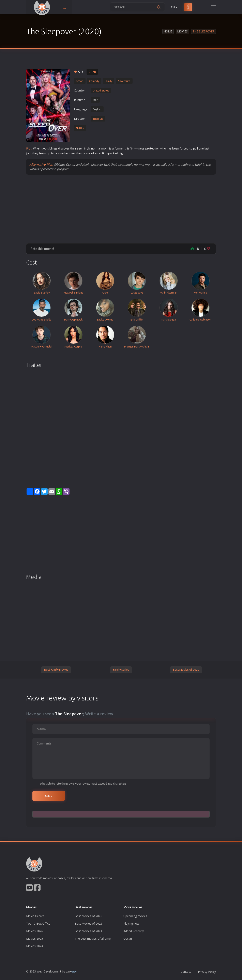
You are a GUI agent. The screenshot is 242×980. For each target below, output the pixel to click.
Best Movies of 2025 (88, 924)
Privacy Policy (207, 972)
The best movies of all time (93, 939)
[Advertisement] (121, 209)
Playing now (131, 924)
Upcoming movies (135, 916)
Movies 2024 (35, 946)
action (103, 153)
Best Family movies (56, 670)
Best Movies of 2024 (88, 931)
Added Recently (134, 931)
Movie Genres (35, 916)
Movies (182, 31)
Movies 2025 (35, 939)
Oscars (128, 939)
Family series (121, 670)
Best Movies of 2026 (88, 916)
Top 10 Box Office (38, 924)
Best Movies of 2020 (186, 670)
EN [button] (174, 7)
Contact (186, 972)
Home (168, 31)
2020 (92, 72)
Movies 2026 (35, 931)
